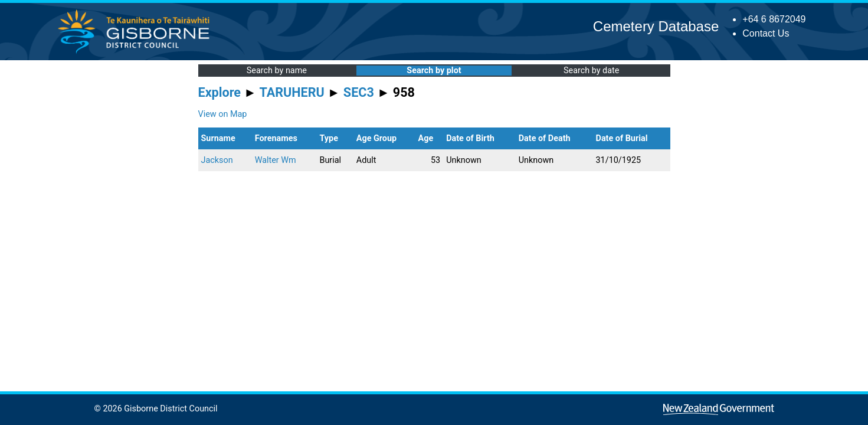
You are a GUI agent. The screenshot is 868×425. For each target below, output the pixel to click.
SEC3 (359, 92)
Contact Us (766, 33)
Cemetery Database (656, 26)
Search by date (591, 71)
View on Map (223, 114)
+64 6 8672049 (774, 19)
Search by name (277, 71)
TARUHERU (292, 92)
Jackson (217, 160)
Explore (220, 92)
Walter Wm (276, 160)
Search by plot (434, 71)
